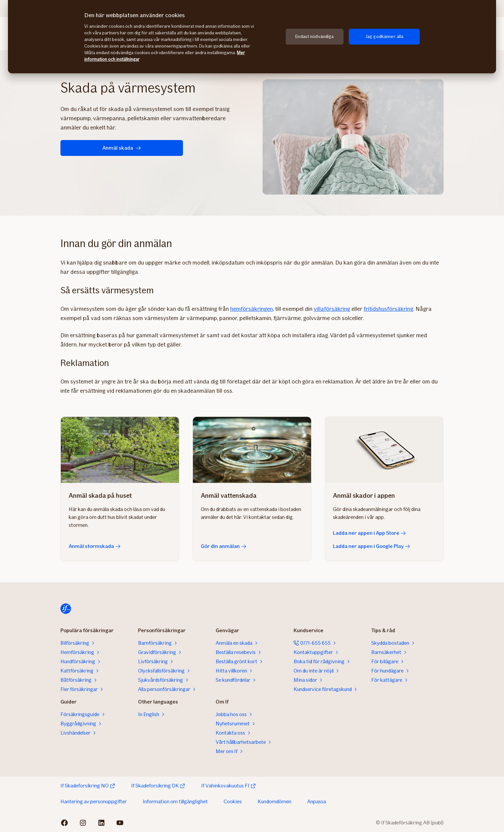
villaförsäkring (332, 309)
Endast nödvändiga (314, 36)
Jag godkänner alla (384, 36)
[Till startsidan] (66, 609)
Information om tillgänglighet (175, 801)
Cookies (233, 801)
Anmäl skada (104, 148)
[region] (252, 37)
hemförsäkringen (252, 309)
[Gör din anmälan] (252, 450)
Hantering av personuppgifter (94, 801)
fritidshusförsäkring (388, 309)
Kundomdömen (274, 801)
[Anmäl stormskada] (120, 450)
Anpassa (317, 801)
